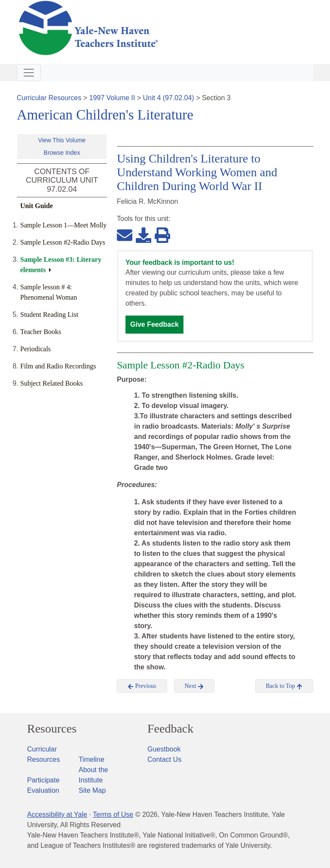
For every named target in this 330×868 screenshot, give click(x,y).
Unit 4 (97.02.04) (168, 98)
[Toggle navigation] (29, 73)
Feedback (170, 729)
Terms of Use (113, 814)
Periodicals (35, 349)
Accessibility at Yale (57, 814)
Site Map (92, 790)
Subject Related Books (52, 383)
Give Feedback (154, 324)
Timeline (92, 759)
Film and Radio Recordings (58, 366)
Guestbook (164, 749)
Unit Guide (37, 206)
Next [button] (194, 686)
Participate (43, 780)
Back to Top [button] (284, 686)
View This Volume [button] (62, 140)
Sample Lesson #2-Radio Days (63, 242)
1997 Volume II (112, 98)
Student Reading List (49, 314)
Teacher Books (41, 332)
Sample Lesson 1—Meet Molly (63, 225)
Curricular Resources (49, 98)
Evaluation (43, 790)
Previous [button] (142, 686)
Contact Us (164, 759)
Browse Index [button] (62, 153)
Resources (52, 729)
